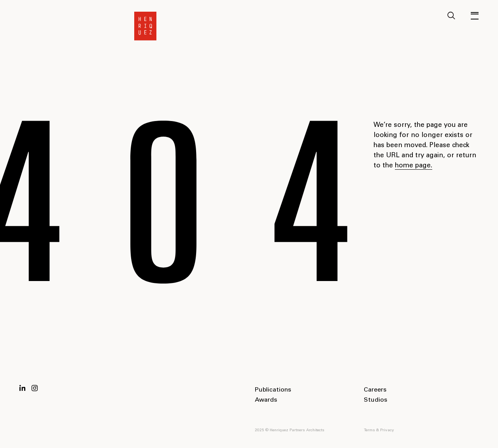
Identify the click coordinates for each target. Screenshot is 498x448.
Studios (375, 400)
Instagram (35, 388)
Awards (266, 400)
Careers (375, 390)
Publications (273, 390)
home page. (414, 166)
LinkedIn (23, 388)
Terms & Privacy (379, 430)
